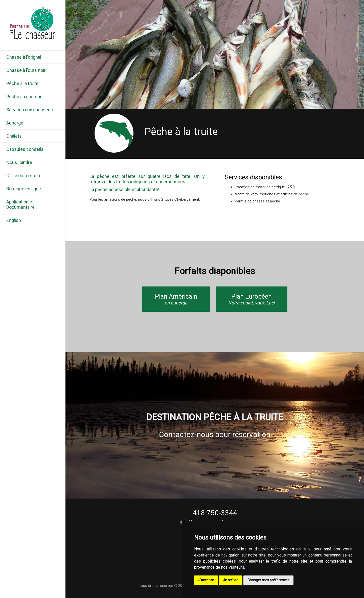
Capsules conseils (25, 149)
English (14, 220)
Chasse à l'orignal (24, 57)
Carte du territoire (24, 176)
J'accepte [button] (206, 580)
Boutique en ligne (24, 189)
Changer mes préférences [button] (268, 580)
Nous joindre (19, 162)
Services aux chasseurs (30, 110)
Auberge (15, 123)
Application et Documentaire (20, 204)
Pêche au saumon (24, 97)
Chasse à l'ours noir (26, 70)
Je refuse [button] (231, 580)
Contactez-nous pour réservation (215, 434)
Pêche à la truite (22, 83)
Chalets (14, 136)
